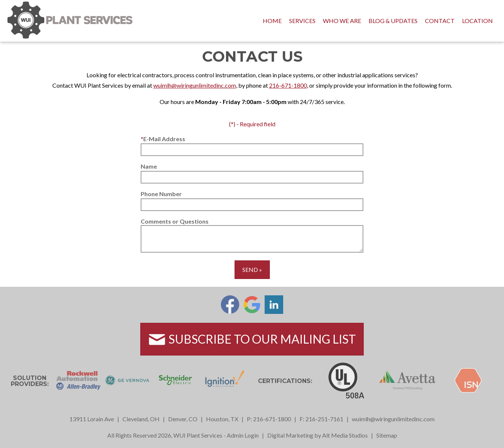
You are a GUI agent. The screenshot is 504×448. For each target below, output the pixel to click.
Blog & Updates (393, 21)
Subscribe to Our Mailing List (252, 340)
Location (477, 21)
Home (272, 21)
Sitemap (387, 435)
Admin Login (243, 435)
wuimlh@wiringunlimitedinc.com (195, 85)
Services (302, 21)
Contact (440, 21)
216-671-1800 (288, 85)
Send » (252, 270)
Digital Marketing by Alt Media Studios (318, 435)
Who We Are (342, 21)
